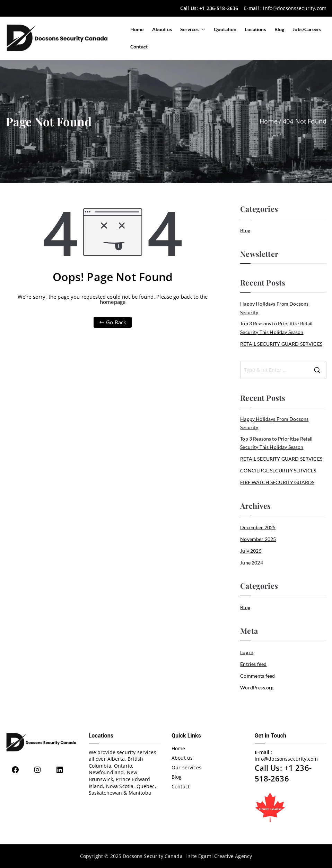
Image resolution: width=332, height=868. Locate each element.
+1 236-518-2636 (219, 8)
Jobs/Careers (307, 29)
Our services (186, 767)
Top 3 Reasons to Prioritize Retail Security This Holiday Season (276, 328)
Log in (247, 652)
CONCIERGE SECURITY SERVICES (278, 471)
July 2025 (251, 551)
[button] (202, 29)
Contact (139, 47)
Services (193, 29)
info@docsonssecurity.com (295, 8)
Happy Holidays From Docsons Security (274, 308)
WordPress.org (257, 688)
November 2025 (258, 539)
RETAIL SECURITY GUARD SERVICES (281, 344)
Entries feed (253, 664)
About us (162, 29)
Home (137, 29)
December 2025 (258, 527)
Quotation (225, 29)
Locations (255, 29)
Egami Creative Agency (225, 856)
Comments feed (257, 676)
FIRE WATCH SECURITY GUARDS (277, 482)
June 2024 (251, 563)
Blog (279, 29)
